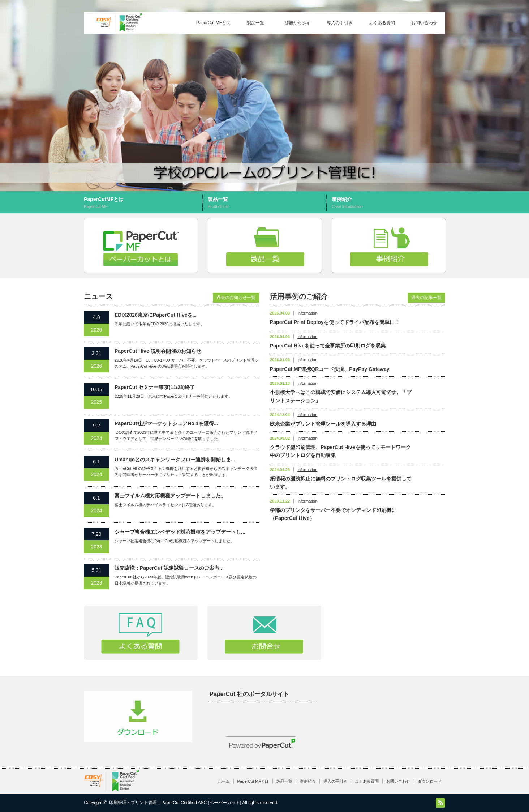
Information (307, 313)
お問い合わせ (424, 23)
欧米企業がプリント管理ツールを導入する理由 (323, 424)
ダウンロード (430, 781)
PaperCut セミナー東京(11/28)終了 (155, 387)
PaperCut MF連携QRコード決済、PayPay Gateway (330, 369)
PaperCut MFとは (213, 23)
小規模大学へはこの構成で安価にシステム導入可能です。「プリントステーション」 (341, 396)
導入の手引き (340, 23)
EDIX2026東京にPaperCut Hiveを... (156, 315)
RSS (440, 803)
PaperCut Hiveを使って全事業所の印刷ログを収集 (328, 346)
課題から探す (298, 23)
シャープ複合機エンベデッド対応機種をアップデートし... (180, 532)
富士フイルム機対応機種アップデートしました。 (170, 496)
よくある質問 (382, 23)
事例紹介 (388, 203)
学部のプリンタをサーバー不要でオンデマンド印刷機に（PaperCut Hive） (333, 514)
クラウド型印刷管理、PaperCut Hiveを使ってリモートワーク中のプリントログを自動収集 (340, 451)
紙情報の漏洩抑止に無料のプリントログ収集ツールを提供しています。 (341, 483)
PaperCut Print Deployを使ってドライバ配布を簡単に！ (335, 322)
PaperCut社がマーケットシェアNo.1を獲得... (166, 423)
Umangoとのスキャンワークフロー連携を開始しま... (175, 460)
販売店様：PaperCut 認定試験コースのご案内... (169, 568)
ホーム (224, 781)
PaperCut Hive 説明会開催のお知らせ (158, 351)
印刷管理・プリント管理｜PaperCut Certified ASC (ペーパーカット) (175, 803)
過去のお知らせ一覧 (236, 298)
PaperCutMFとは (144, 203)
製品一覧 (255, 23)
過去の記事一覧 (426, 298)
